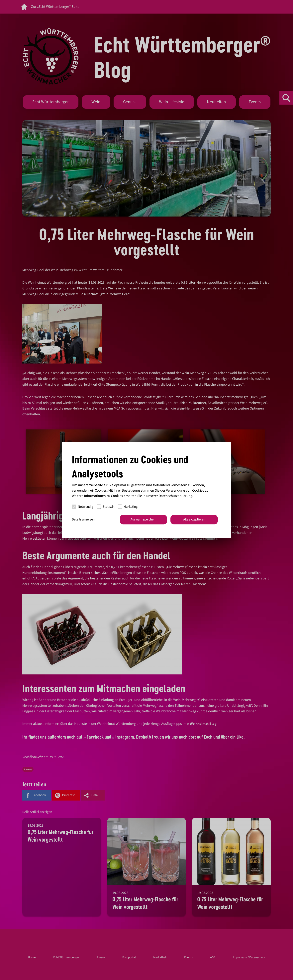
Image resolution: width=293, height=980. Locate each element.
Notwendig (83, 507)
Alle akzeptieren (194, 519)
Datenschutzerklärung (175, 496)
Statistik (105, 507)
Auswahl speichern (144, 519)
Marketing (128, 507)
